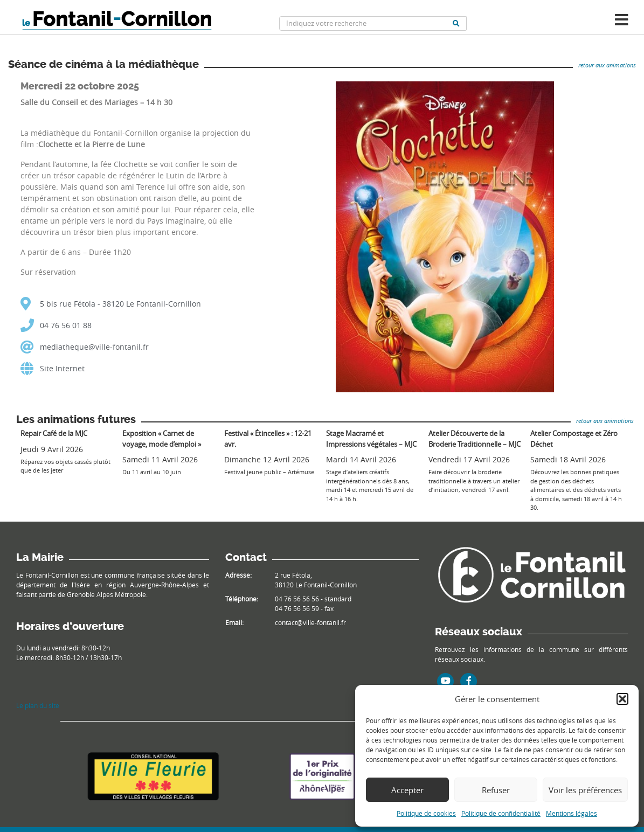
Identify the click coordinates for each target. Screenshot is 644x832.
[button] (622, 699)
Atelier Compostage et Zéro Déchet (574, 439)
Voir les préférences (585, 790)
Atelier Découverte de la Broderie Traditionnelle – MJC (475, 439)
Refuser (496, 790)
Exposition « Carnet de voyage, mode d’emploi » (162, 439)
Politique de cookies (426, 813)
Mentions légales (572, 813)
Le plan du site (38, 705)
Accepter (407, 790)
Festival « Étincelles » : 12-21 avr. (268, 439)
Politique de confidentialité (501, 813)
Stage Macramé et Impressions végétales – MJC (371, 439)
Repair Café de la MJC (54, 433)
